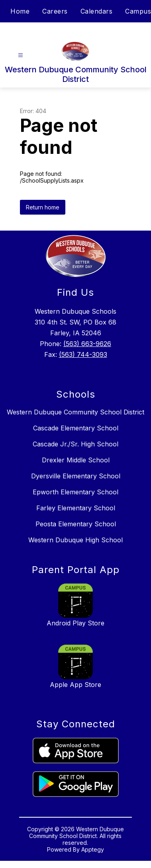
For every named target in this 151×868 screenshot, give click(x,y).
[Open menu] (21, 55)
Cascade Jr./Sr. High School (75, 444)
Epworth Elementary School (75, 492)
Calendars (97, 11)
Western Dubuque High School (75, 540)
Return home (43, 207)
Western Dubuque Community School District (75, 412)
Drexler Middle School (76, 460)
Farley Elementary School (76, 508)
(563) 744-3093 (83, 354)
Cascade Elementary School (76, 428)
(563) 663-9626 (87, 344)
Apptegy (93, 849)
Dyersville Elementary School (76, 476)
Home (20, 11)
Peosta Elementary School (76, 524)
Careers (55, 11)
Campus (138, 11)
